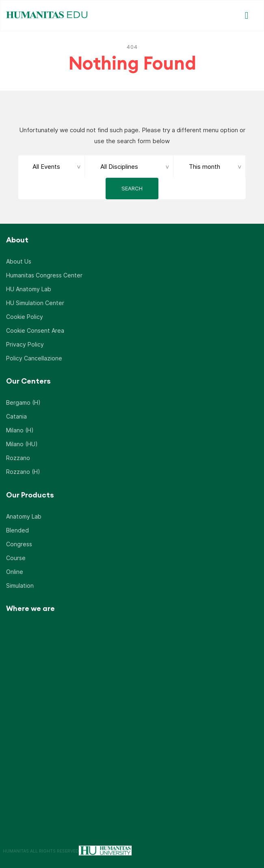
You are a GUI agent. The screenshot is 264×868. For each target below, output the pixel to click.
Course (16, 557)
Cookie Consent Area (35, 330)
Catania (16, 415)
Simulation (20, 585)
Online (15, 571)
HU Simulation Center (35, 302)
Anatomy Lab (24, 516)
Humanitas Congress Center (44, 274)
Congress (19, 543)
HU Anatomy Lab (29, 288)
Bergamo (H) (23, 402)
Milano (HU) (22, 443)
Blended (17, 529)
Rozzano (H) (23, 471)
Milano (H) (20, 429)
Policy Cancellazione (34, 357)
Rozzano (18, 457)
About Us (19, 261)
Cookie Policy (25, 316)
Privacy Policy (25, 343)
